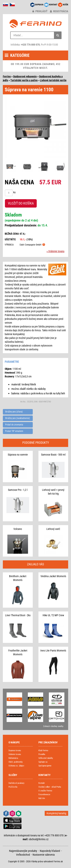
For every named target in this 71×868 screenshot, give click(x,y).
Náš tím (42, 798)
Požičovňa (13, 787)
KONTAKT (53, 5)
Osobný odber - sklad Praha (50, 787)
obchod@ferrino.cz (39, 839)
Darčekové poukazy (16, 783)
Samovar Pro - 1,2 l (18, 490)
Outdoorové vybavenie (25, 76)
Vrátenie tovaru (15, 754)
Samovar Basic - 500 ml (53, 455)
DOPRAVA (39, 5)
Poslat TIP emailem (14, 431)
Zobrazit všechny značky (53, 726)
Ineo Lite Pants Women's (53, 651)
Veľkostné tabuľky (46, 758)
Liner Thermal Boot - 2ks (18, 615)
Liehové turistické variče (53, 80)
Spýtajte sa (43, 762)
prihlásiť (40, 11)
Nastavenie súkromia (44, 855)
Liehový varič (53, 529)
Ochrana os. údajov (16, 766)
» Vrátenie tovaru (55, 251)
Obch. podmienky (16, 762)
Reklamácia (13, 758)
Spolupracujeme (45, 766)
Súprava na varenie (18, 455)
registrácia (59, 11)
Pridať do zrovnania (14, 425)
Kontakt (42, 783)
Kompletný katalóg (56, 813)
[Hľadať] (58, 35)
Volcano (18, 529)
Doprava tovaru (15, 750)
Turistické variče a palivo (24, 80)
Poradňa (42, 754)
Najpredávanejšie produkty (23, 851)
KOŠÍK (66, 5)
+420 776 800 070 (30, 45)
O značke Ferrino (45, 791)
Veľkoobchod (23, 855)
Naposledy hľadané (50, 851)
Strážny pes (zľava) (14, 412)
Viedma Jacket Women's (53, 576)
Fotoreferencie (44, 795)
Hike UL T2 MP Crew (53, 615)
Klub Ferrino (43, 750)
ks (14, 192)
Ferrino (7, 76)
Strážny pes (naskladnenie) (18, 418)
